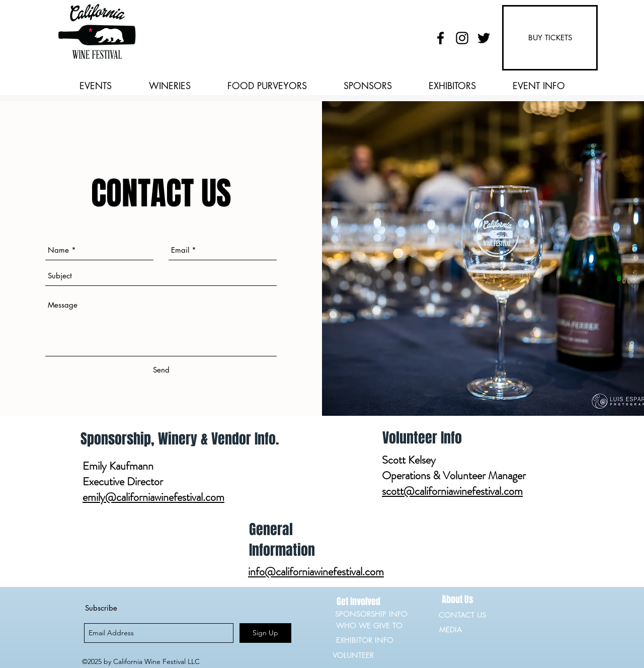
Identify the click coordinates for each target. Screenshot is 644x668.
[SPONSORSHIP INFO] (373, 614)
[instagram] (462, 38)
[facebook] (440, 38)
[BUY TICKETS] (550, 38)
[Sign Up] (265, 633)
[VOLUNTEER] (368, 655)
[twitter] (484, 38)
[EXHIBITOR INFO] (372, 640)
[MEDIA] (475, 630)
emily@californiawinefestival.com (153, 497)
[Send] (161, 370)
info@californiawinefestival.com (316, 572)
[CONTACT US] (463, 615)
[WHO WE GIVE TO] (372, 626)
